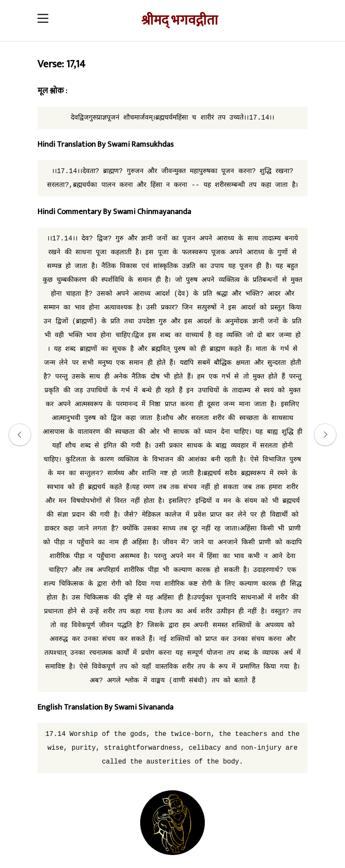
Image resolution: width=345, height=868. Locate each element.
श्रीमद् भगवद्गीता (179, 21)
